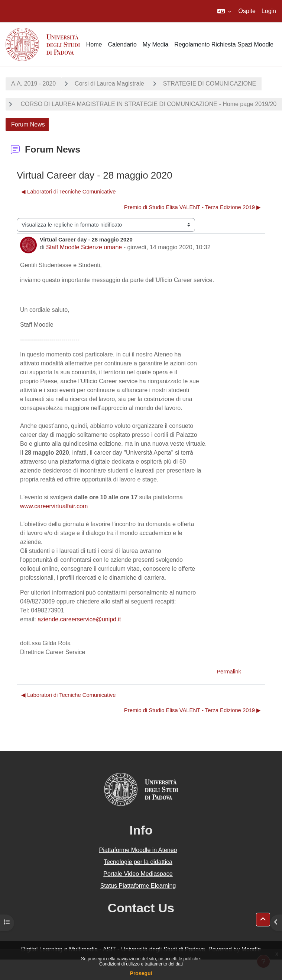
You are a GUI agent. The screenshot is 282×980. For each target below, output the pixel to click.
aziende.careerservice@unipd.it (79, 619)
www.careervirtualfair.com (54, 506)
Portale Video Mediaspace (138, 874)
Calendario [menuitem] (122, 44)
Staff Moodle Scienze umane (84, 247)
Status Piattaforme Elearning (138, 886)
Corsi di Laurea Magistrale (109, 84)
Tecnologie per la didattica (138, 862)
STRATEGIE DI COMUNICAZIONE (210, 84)
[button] (224, 11)
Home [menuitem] (94, 44)
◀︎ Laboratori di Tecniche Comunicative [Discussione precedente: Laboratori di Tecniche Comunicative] (68, 192)
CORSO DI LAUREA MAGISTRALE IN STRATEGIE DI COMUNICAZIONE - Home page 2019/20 (148, 104)
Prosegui (141, 973)
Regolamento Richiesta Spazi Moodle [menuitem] (224, 44)
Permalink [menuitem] (229, 672)
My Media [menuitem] (155, 44)
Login (269, 11)
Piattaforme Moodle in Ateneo (138, 850)
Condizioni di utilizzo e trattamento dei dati (141, 964)
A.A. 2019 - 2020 (33, 84)
